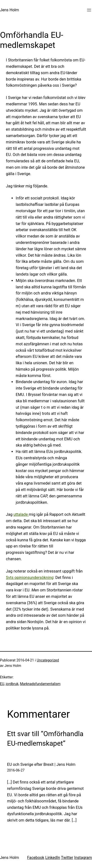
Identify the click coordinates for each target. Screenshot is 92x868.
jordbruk (12, 684)
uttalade (21, 514)
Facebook (36, 858)
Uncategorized (48, 660)
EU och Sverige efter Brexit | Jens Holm (41, 764)
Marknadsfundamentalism (40, 684)
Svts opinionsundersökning (30, 578)
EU (2, 684)
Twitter (67, 858)
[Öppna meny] (89, 10)
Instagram (83, 858)
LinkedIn (53, 858)
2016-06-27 (16, 770)
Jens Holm (9, 10)
